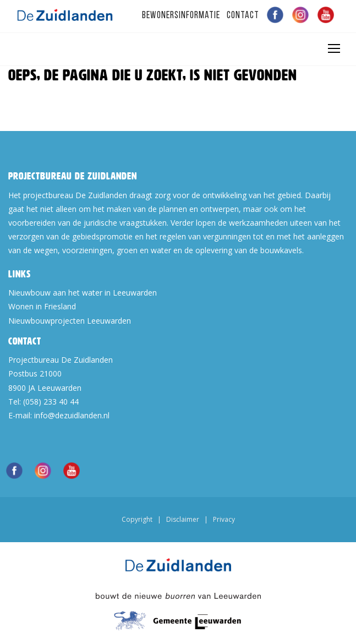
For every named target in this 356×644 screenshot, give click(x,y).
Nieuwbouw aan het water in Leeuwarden (83, 293)
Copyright (137, 519)
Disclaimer (183, 519)
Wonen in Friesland (42, 306)
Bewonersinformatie (181, 16)
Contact (243, 16)
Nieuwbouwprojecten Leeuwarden (70, 321)
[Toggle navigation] (333, 48)
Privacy (224, 519)
